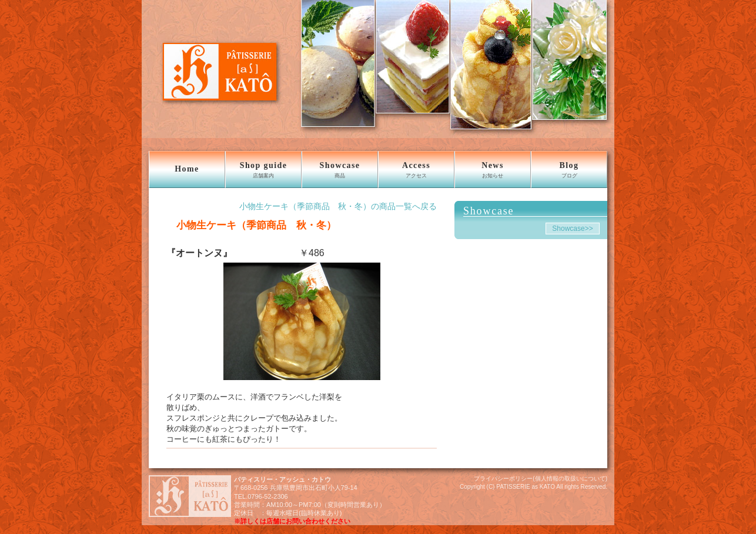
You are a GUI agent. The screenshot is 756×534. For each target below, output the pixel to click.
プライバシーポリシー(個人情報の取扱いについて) (541, 478)
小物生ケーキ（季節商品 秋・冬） (251, 225)
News (493, 170)
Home (187, 169)
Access (416, 170)
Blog (569, 170)
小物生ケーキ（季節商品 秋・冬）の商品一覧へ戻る (338, 206)
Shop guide (263, 170)
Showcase (340, 170)
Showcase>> (572, 229)
